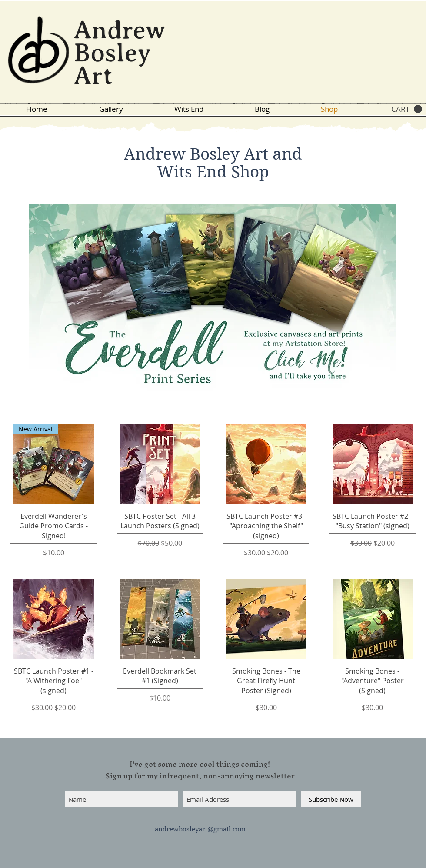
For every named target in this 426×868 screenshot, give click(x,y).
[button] (407, 109)
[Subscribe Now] (331, 799)
